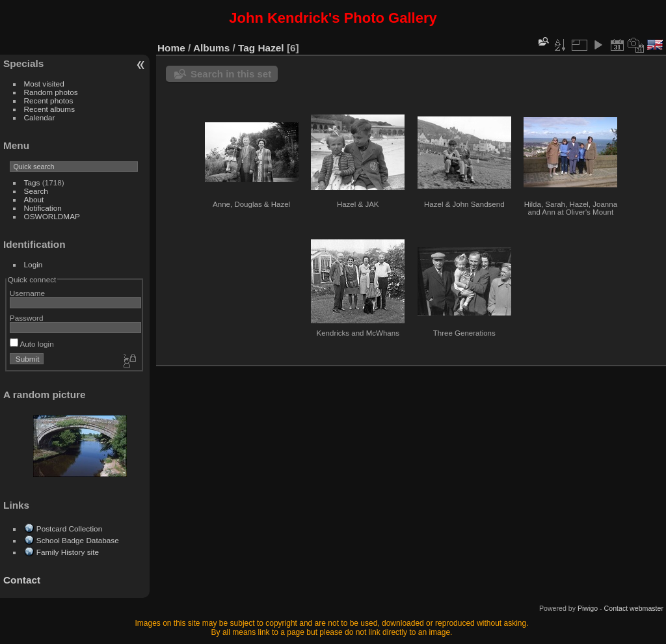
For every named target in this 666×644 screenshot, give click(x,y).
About (34, 199)
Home (171, 48)
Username (27, 293)
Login (33, 264)
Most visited (44, 84)
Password (27, 318)
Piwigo (588, 608)
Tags (32, 182)
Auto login (32, 344)
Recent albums (49, 109)
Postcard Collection (69, 529)
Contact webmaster (634, 608)
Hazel (271, 48)
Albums (211, 48)
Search (36, 191)
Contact (22, 580)
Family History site (68, 552)
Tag (246, 48)
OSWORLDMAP (52, 216)
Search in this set (231, 74)
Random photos (51, 92)
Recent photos (49, 101)
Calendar (40, 117)
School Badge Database (78, 540)
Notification (43, 208)
